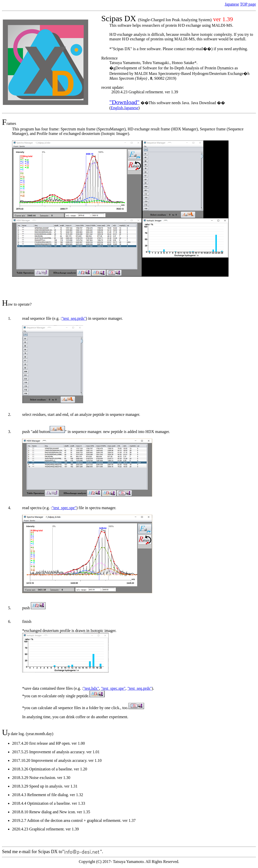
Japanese (232, 4)
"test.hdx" (91, 688)
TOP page (248, 4)
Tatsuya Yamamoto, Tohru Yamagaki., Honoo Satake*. (153, 63)
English (117, 108)
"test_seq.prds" (74, 318)
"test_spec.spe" (64, 508)
